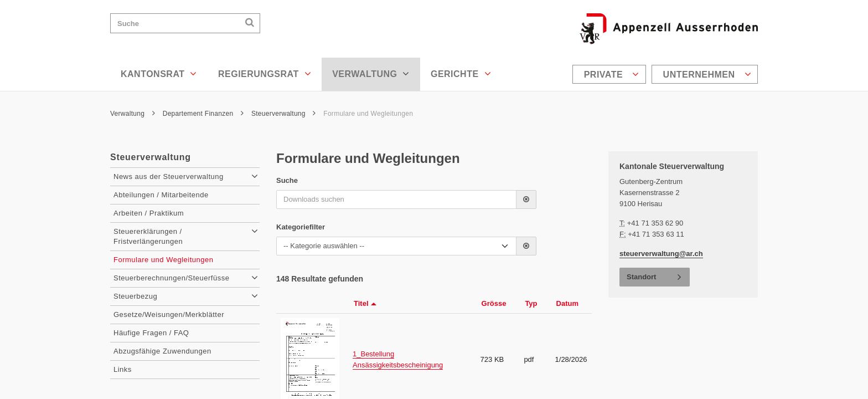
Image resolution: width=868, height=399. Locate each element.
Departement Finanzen (203, 114)
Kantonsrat (159, 74)
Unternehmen (707, 74)
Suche (287, 180)
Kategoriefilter (301, 227)
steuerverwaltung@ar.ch (661, 254)
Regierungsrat (265, 74)
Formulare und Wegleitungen (368, 114)
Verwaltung (371, 74)
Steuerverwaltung (284, 114)
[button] (526, 199)
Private (612, 74)
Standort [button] (641, 277)
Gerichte (461, 74)
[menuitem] (611, 74)
